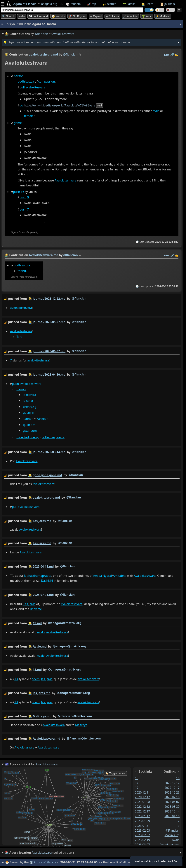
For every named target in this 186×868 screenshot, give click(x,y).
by (92, 299)
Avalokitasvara (25, 747)
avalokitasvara (170, 845)
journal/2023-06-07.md (49, 351)
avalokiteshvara (38, 360)
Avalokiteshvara (66, 180)
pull (22, 87)
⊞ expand (96, 16)
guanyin (28, 413)
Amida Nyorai (102, 575)
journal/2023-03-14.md (49, 452)
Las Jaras (29, 604)
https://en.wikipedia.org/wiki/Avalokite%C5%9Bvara (59, 105)
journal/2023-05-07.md (49, 322)
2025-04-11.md (43, 566)
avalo (176, 840)
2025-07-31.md (43, 595)
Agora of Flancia (45, 862)
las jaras (47, 679)
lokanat (28, 401)
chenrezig (30, 407)
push (16, 192)
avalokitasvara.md (46, 497)
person (19, 76)
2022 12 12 (142, 807)
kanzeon (43, 419)
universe (36, 609)
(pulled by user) (93, 853)
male (156, 111)
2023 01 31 (142, 826)
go (21, 105)
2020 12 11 (142, 792)
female (29, 116)
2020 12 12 (142, 797)
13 (16, 679)
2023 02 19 (142, 840)
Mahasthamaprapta (38, 575)
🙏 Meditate (163, 16)
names (21, 389)
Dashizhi (47, 581)
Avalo (41, 632)
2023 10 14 (172, 811)
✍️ (177, 55)
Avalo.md (40, 646)
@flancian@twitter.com (75, 716)
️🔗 (172, 55)
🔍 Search (8, 16)
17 (137, 783)
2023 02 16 (172, 797)
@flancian (41, 34)
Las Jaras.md (42, 521)
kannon (28, 419)
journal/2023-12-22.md (49, 299)
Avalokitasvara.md (47, 739)
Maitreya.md (42, 716)
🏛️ (31, 862)
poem (36, 679)
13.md (37, 670)
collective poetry (53, 437)
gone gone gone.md (47, 475)
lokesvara (29, 395)
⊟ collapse (112, 16)
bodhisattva (26, 81)
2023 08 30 (172, 807)
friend (22, 271)
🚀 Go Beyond (77, 16)
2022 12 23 (172, 792)
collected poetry (27, 437)
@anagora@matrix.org (65, 623)
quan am (29, 425)
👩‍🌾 (7, 54)
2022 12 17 (142, 811)
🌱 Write (147, 16)
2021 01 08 (142, 802)
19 (137, 787)
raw (167, 55)
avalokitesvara (35, 87)
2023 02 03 (142, 830)
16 (22, 192)
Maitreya (81, 725)
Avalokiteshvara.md (44, 255)
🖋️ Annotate (130, 16)
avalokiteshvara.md (44, 54)
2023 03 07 (142, 845)
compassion (47, 81)
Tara (19, 336)
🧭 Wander (58, 16)
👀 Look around (38, 16)
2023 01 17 (142, 816)
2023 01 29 (142, 821)
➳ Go (22, 16)
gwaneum (30, 431)
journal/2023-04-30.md (49, 375)
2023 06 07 (172, 802)
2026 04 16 (172, 816)
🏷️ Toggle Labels (115, 773)
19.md (37, 623)
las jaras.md (42, 693)
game (18, 123)
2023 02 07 (142, 835)
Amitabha (120, 575)
